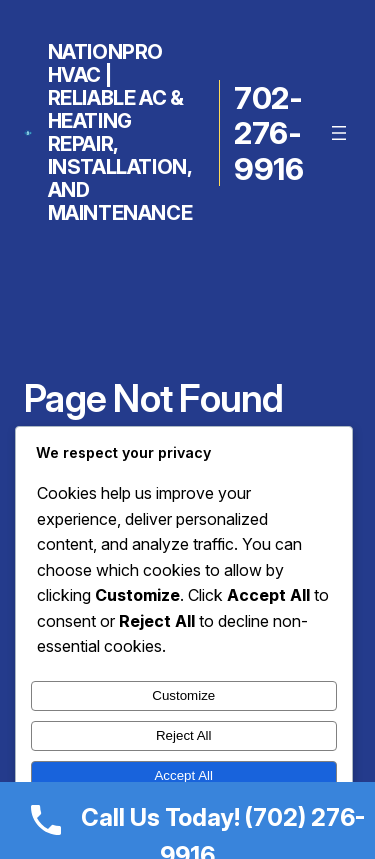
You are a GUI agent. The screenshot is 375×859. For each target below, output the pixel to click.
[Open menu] (339, 133)
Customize (183, 695)
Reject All (184, 735)
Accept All (183, 775)
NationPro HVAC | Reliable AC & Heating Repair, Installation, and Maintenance (120, 132)
